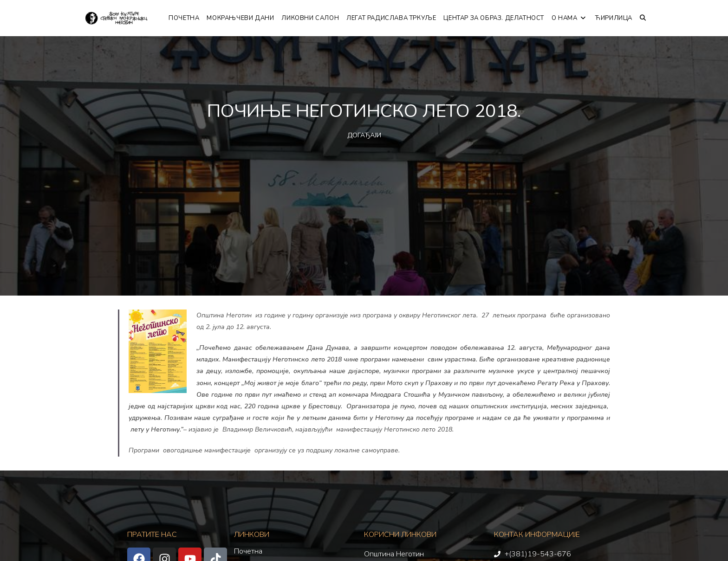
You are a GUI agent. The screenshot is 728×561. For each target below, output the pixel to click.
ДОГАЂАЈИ (364, 135)
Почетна (248, 551)
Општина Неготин (394, 554)
